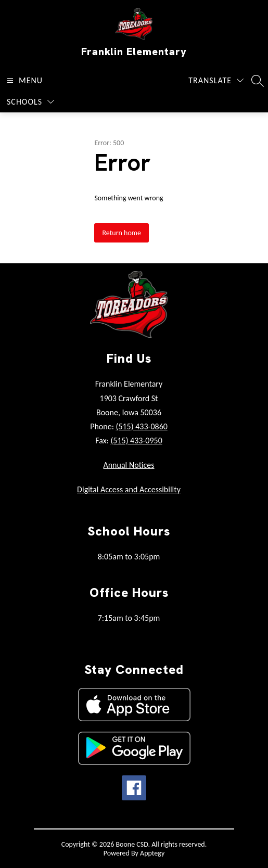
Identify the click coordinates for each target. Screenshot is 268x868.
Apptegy (152, 853)
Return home (122, 233)
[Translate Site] (216, 80)
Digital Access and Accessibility (129, 489)
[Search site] (258, 81)
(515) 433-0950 (136, 441)
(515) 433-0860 (142, 426)
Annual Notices (129, 465)
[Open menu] (23, 80)
